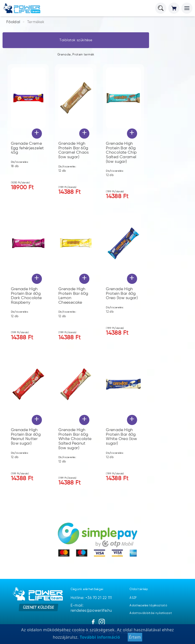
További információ (99, 637)
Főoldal (13, 22)
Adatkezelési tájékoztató (148, 606)
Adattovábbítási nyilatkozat (151, 613)
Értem (135, 637)
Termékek (36, 22)
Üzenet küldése (38, 608)
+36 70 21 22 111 (99, 598)
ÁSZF (133, 598)
